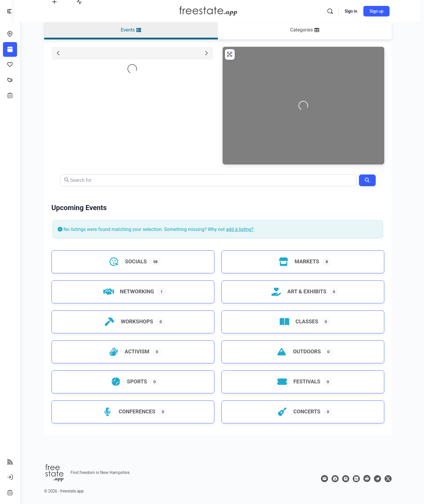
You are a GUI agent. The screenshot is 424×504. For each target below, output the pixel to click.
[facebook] (339, 479)
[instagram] (350, 479)
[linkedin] (360, 479)
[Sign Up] (10, 493)
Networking (131, 291)
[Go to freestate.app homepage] (214, 11)
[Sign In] (10, 477)
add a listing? (244, 229)
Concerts (301, 411)
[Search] (336, 11)
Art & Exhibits (301, 291)
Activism (131, 351)
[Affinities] (10, 65)
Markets (301, 261)
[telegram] (382, 479)
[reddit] (371, 479)
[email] (329, 479)
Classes (301, 321)
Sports (131, 381)
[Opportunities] (10, 95)
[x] (392, 479)
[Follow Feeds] (10, 462)
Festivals (301, 381)
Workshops (131, 321)
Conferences (131, 411)
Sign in (357, 11)
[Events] (10, 49)
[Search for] (213, 180)
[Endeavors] (10, 34)
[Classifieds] (10, 80)
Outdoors (301, 351)
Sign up (383, 11)
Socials (130, 261)
